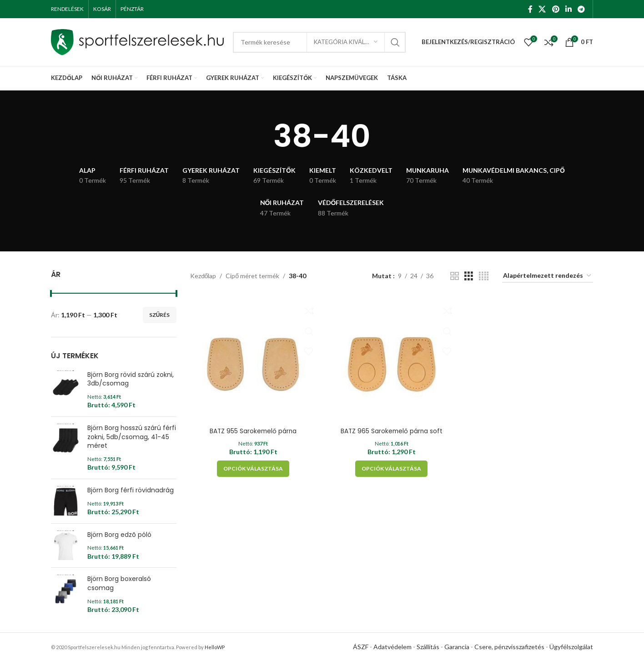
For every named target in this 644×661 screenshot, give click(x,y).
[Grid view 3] (469, 276)
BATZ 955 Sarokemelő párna (253, 430)
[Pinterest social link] (556, 9)
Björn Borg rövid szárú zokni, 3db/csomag (131, 379)
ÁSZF (361, 647)
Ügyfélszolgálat (571, 647)
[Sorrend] (548, 276)
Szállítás (428, 647)
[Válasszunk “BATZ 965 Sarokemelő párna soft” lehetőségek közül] (391, 468)
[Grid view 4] (484, 276)
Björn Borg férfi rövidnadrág (131, 490)
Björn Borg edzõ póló (119, 535)
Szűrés (160, 315)
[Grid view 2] (455, 276)
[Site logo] (137, 41)
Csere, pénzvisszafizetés (509, 647)
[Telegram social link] (581, 9)
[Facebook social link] (530, 9)
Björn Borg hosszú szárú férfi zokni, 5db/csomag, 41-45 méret (132, 437)
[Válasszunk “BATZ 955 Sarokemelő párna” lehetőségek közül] (253, 468)
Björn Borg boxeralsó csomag (119, 583)
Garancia (457, 647)
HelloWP (215, 647)
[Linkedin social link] (568, 9)
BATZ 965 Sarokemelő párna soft (392, 430)
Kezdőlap (203, 276)
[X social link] (542, 9)
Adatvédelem (392, 647)
